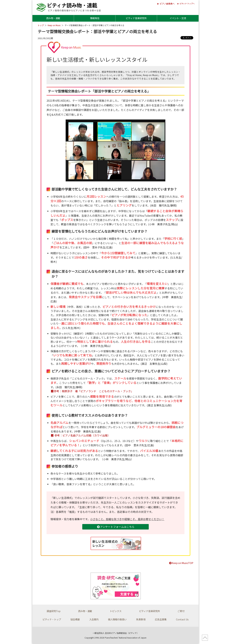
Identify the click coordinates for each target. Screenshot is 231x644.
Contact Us (182, 619)
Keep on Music (54, 25)
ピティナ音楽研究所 (136, 18)
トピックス (116, 611)
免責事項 (141, 619)
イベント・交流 (178, 18)
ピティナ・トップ (52, 619)
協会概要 (75, 619)
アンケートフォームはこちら (116, 527)
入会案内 (94, 619)
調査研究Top (54, 611)
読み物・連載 (53, 18)
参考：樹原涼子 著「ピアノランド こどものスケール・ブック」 (92, 391)
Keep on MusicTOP (181, 563)
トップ (41, 25)
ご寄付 (181, 611)
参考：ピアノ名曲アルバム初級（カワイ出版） (80, 435)
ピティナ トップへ (187, 3)
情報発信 (95, 18)
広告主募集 (161, 619)
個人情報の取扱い (117, 619)
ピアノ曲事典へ (167, 4)
